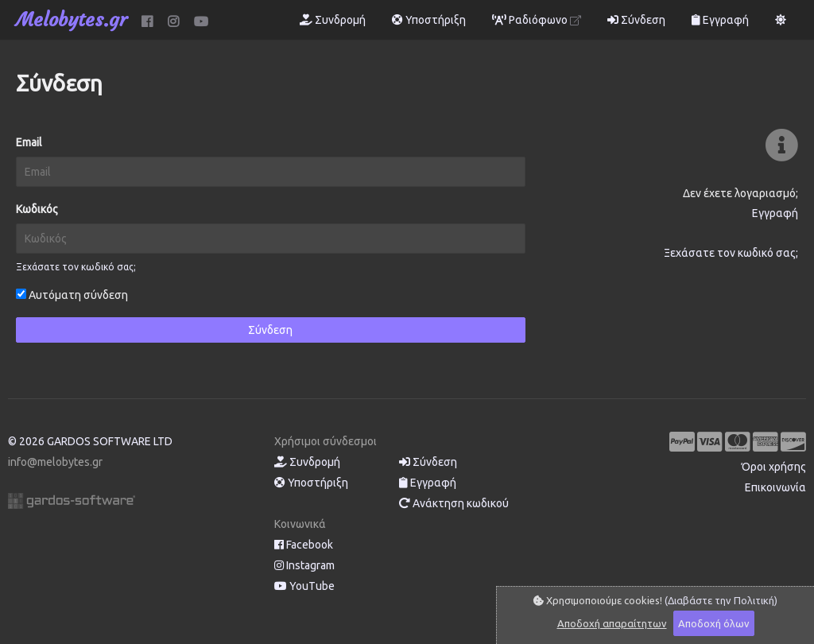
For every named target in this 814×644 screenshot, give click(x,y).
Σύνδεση (636, 20)
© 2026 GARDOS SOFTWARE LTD (90, 441)
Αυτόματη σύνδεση (72, 295)
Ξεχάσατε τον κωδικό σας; (76, 267)
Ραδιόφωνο (537, 20)
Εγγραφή (720, 20)
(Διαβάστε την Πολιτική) (721, 600)
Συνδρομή (333, 20)
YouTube (304, 586)
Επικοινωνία (775, 487)
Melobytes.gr (72, 20)
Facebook (304, 545)
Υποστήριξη (429, 20)
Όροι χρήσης (774, 467)
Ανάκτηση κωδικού (454, 503)
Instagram (304, 565)
